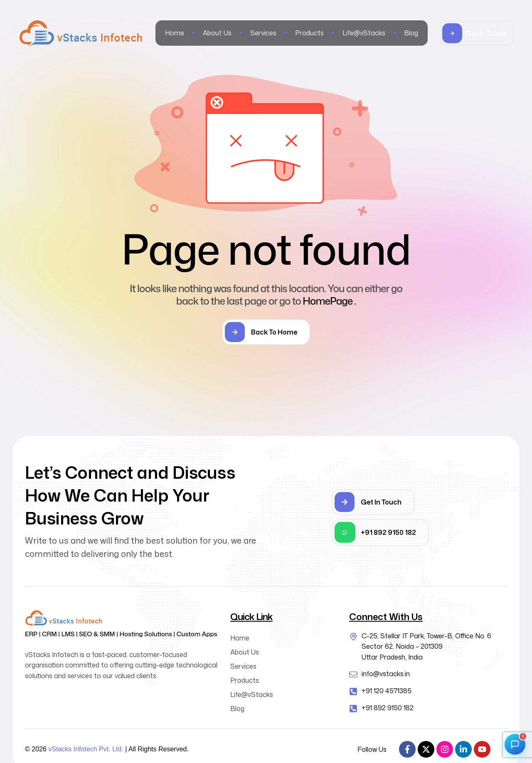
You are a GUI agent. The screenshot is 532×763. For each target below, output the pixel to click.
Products (245, 680)
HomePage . (329, 301)
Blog (237, 709)
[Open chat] (515, 744)
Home (240, 638)
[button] (477, 33)
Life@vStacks (252, 694)
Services (243, 666)
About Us (245, 652)
